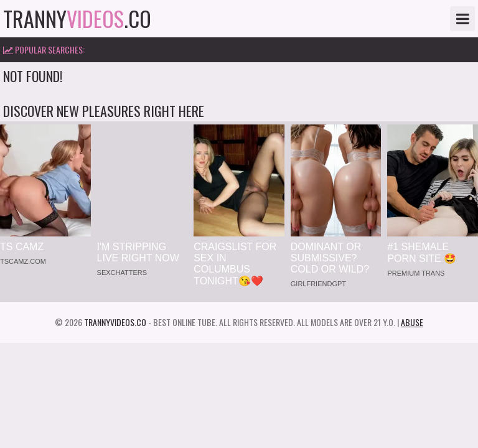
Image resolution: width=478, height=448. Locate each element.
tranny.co (77, 19)
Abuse (412, 322)
